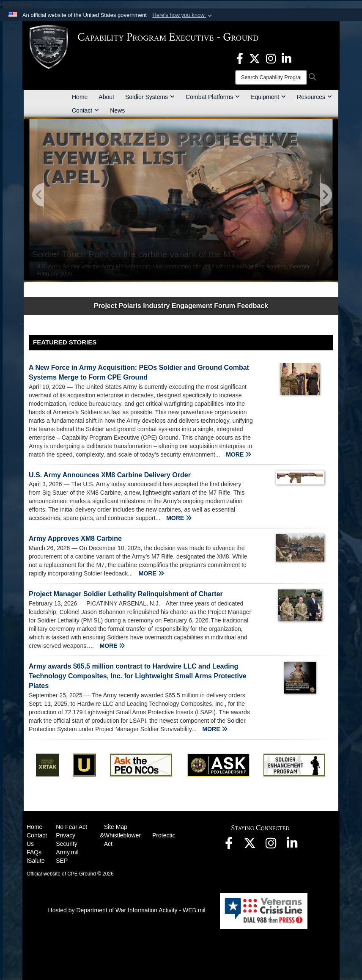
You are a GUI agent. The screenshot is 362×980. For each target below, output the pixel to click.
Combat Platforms (213, 97)
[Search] (271, 77)
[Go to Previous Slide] (38, 195)
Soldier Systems (150, 97)
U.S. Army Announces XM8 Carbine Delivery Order (110, 475)
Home (80, 97)
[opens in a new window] (240, 58)
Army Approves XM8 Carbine (75, 538)
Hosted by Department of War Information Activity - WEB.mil (127, 910)
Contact (85, 110)
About (106, 97)
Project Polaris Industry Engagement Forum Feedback (181, 306)
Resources (314, 97)
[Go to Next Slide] (326, 195)
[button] (183, 15)
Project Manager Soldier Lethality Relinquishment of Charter (126, 594)
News (117, 110)
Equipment (268, 97)
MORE (239, 454)
